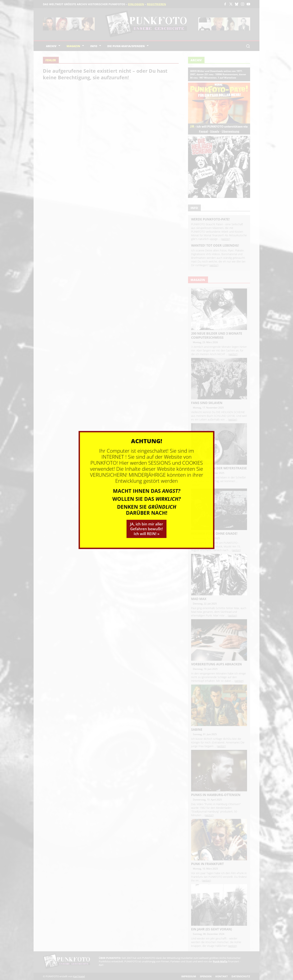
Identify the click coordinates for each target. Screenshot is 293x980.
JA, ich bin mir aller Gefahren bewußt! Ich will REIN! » (146, 529)
